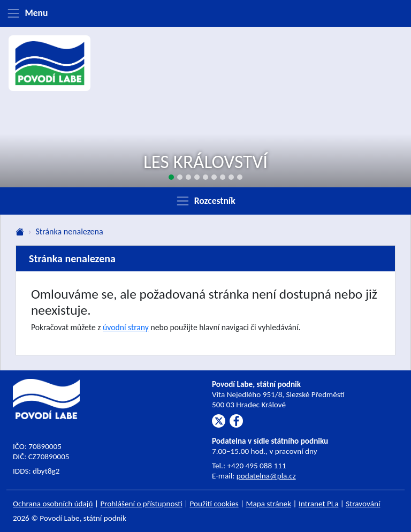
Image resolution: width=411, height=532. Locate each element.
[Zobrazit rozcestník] (205, 201)
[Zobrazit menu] (205, 13)
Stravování (363, 504)
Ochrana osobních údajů (53, 504)
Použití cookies (214, 504)
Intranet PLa (319, 504)
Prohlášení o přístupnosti (141, 504)
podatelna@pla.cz (266, 476)
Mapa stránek (269, 504)
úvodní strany (126, 327)
